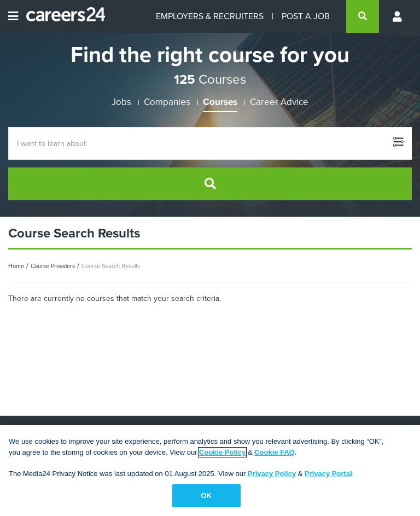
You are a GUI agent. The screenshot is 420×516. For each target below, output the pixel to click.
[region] (210, 471)
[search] (363, 16)
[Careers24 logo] (62, 16)
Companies (167, 102)
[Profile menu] (398, 16)
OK (207, 495)
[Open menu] (13, 16)
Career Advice (279, 102)
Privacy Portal (328, 474)
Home (16, 266)
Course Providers (53, 266)
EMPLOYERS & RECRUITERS (210, 16)
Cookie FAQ (275, 452)
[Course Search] (210, 143)
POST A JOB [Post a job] (306, 16)
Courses (220, 102)
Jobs (121, 102)
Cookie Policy (222, 452)
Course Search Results (111, 266)
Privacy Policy (272, 474)
